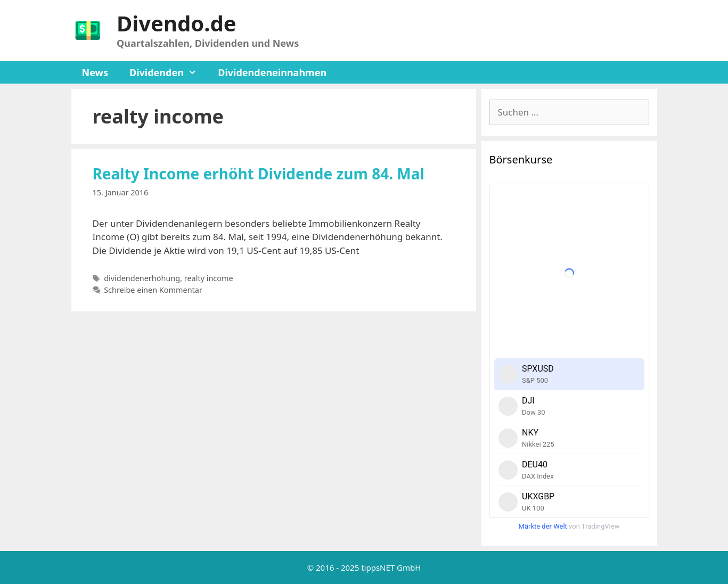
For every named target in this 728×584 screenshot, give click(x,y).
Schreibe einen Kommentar (153, 290)
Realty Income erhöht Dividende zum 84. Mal (259, 174)
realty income (209, 278)
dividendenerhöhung (142, 278)
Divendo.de (177, 23)
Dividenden (168, 72)
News (95, 72)
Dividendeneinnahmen (272, 72)
